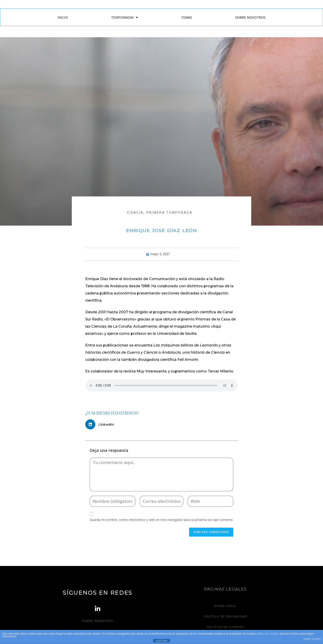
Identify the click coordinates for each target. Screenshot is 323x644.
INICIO (63, 17)
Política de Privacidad (226, 616)
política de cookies (267, 634)
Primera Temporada (169, 213)
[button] (101, 424)
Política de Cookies (225, 627)
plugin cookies (312, 639)
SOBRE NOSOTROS (250, 17)
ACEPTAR (161, 641)
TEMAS (187, 17)
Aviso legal (226, 606)
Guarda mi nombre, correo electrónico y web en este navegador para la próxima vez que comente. (161, 520)
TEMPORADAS (124, 17)
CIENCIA (135, 213)
